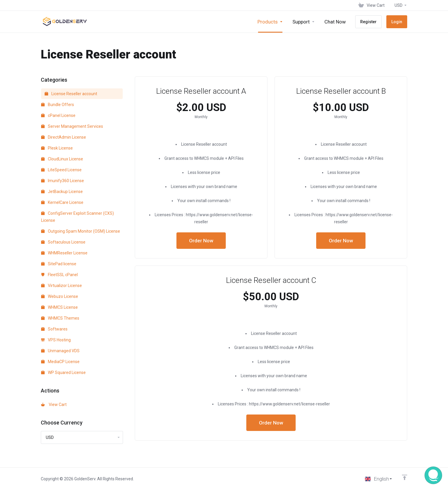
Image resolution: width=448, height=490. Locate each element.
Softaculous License (63, 242)
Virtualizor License (62, 286)
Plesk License (57, 148)
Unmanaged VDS (60, 351)
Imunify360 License (63, 181)
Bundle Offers (58, 105)
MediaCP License (60, 362)
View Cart (54, 405)
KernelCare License (62, 202)
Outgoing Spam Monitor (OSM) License (81, 231)
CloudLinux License (62, 159)
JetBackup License (62, 192)
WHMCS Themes (60, 318)
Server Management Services (72, 126)
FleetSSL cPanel (59, 275)
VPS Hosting (56, 340)
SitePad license (59, 264)
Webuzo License (60, 296)
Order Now (201, 241)
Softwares (54, 329)
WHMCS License (59, 307)
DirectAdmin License (64, 137)
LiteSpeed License (61, 170)
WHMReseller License (64, 253)
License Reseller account (71, 94)
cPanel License (58, 115)
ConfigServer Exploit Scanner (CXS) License (78, 217)
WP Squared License (63, 372)
